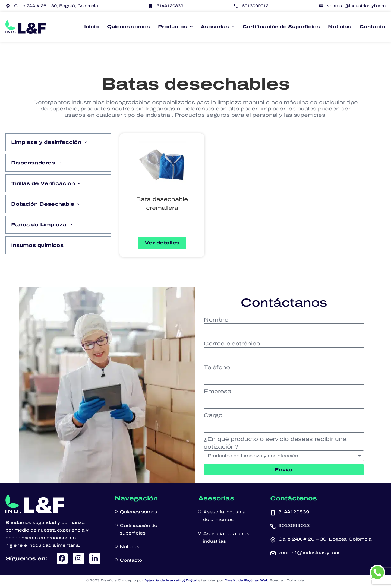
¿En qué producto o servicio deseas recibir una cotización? (275, 443)
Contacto (373, 27)
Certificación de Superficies (281, 27)
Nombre (216, 320)
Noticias (340, 27)
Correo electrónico (232, 344)
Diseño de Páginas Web (246, 580)
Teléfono (217, 367)
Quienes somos (128, 27)
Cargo (213, 415)
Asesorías (217, 27)
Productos (175, 27)
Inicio (92, 27)
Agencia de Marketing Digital (171, 580)
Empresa (217, 391)
